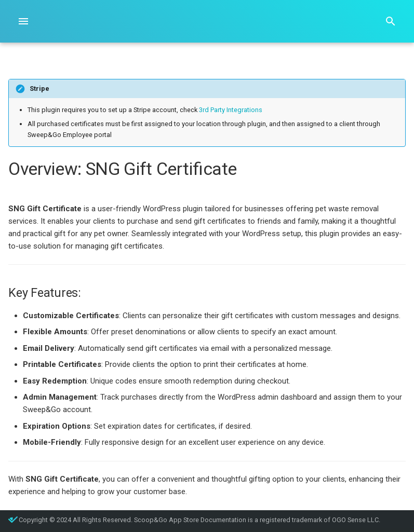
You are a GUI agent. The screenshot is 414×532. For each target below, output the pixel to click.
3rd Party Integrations (231, 110)
